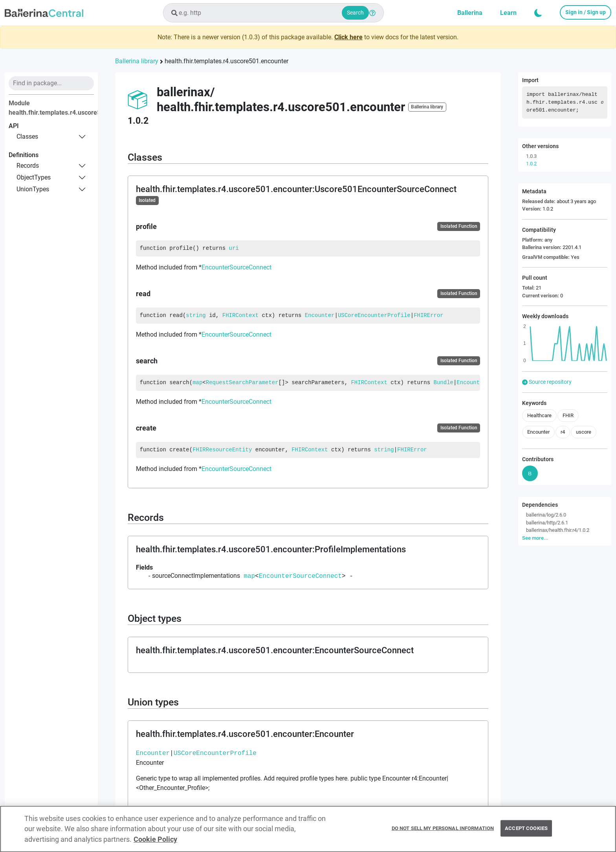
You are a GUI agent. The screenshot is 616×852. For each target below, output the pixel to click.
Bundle (444, 383)
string (196, 315)
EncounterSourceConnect (236, 267)
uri (234, 248)
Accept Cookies (526, 831)
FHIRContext (240, 315)
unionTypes (33, 189)
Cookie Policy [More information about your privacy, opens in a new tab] (155, 843)
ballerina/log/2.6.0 (546, 515)
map (197, 383)
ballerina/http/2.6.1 (547, 523)
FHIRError (429, 315)
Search (355, 13)
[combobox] (273, 13)
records (28, 166)
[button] (538, 13)
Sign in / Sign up (586, 12)
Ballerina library (137, 61)
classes (27, 137)
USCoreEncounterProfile (374, 315)
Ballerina (470, 13)
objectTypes (34, 177)
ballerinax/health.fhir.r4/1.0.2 (558, 530)
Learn (508, 13)
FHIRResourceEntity (222, 450)
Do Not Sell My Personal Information (443, 831)
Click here (348, 37)
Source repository (547, 382)
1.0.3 (531, 156)
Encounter (320, 315)
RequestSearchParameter (242, 383)
